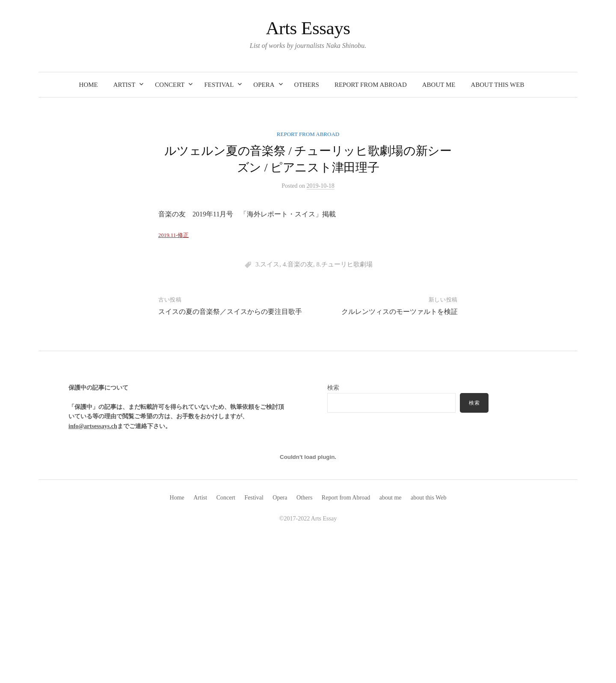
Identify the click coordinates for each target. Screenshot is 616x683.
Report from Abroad (371, 85)
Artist (124, 85)
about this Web (497, 85)
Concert (170, 85)
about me (439, 85)
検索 (474, 403)
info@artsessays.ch (93, 426)
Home (89, 85)
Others (307, 85)
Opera (264, 85)
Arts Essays (308, 28)
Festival (219, 85)
